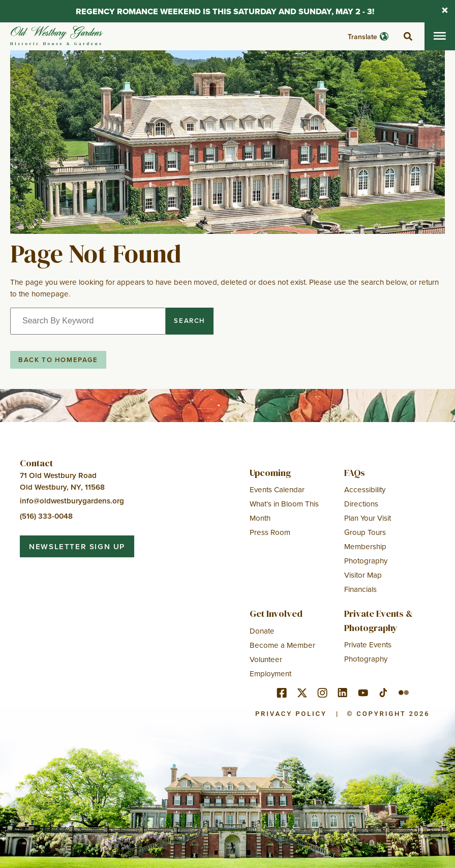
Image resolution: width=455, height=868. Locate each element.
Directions (361, 504)
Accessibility (365, 489)
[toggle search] (408, 37)
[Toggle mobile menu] (440, 36)
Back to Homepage (58, 360)
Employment (270, 674)
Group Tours (365, 532)
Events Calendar (277, 489)
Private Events (368, 645)
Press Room (270, 532)
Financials (360, 589)
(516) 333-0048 (46, 516)
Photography (366, 561)
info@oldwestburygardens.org (72, 501)
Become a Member (282, 645)
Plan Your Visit (368, 518)
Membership (365, 546)
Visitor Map (363, 575)
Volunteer (266, 659)
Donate (262, 631)
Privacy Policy (291, 714)
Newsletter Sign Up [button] (77, 546)
